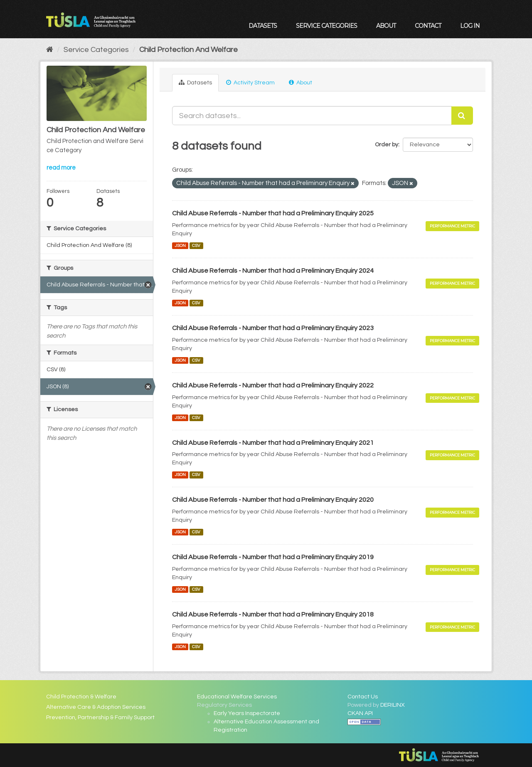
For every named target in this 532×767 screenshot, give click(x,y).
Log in (470, 26)
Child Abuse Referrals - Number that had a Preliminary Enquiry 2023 (273, 328)
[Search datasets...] (312, 116)
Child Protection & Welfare (81, 697)
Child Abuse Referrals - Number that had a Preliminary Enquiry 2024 (273, 271)
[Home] (50, 50)
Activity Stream (250, 83)
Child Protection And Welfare (188, 50)
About (386, 26)
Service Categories (326, 26)
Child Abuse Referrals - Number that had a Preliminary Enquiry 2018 (273, 614)
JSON (180, 245)
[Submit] (462, 116)
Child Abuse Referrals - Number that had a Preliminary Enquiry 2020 (273, 500)
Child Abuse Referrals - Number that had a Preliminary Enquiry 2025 (273, 213)
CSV (196, 245)
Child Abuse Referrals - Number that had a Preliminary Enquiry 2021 (273, 443)
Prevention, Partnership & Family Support (100, 718)
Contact (428, 26)
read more (61, 168)
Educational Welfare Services (237, 697)
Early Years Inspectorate (247, 713)
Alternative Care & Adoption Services (96, 707)
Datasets (263, 26)
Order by (387, 145)
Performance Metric (452, 226)
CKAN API (360, 713)
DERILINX (393, 705)
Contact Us (363, 697)
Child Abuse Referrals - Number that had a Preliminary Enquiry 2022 (273, 385)
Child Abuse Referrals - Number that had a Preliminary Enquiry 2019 (273, 557)
